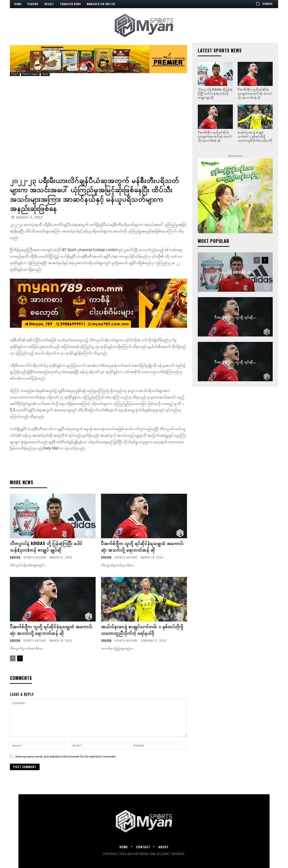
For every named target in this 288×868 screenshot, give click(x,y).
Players (15, 74)
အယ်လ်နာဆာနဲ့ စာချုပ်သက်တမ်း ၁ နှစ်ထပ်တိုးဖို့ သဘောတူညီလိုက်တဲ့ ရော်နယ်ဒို (142, 629)
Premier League (30, 74)
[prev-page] (13, 657)
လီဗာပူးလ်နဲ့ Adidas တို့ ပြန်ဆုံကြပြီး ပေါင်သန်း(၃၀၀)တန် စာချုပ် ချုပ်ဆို (46, 546)
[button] (264, 4)
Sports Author (35, 557)
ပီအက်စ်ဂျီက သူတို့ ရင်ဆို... (235, 317)
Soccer (45, 74)
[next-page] (20, 657)
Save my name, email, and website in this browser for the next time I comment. (66, 756)
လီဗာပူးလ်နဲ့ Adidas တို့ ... (235, 272)
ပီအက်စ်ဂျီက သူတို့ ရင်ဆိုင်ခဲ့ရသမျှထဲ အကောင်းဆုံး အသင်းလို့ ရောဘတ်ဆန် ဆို (142, 546)
